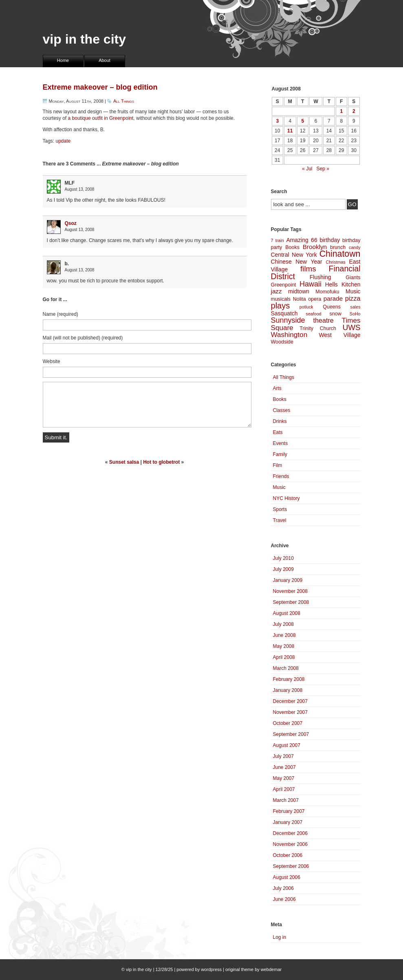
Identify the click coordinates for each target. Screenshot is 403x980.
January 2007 (288, 822)
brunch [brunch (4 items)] (338, 247)
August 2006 (287, 877)
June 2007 (284, 767)
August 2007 (287, 745)
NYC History (286, 498)
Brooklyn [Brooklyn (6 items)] (315, 247)
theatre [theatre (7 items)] (323, 320)
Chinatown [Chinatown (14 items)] (340, 254)
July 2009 (283, 569)
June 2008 (284, 635)
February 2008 (289, 679)
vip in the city (84, 39)
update (63, 141)
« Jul (307, 169)
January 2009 (288, 580)
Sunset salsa (124, 462)
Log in (280, 937)
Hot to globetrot (161, 462)
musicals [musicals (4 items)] (281, 299)
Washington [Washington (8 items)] (289, 335)
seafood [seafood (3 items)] (314, 314)
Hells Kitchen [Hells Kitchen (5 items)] (343, 284)
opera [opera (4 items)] (315, 299)
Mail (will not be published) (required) (83, 338)
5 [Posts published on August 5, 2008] (303, 121)
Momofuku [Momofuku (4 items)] (327, 292)
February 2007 (289, 811)
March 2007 (286, 800)
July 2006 (283, 888)
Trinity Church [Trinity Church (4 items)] (318, 328)
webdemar (271, 969)
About (105, 60)
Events (281, 443)
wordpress (211, 969)
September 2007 (291, 734)
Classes (282, 410)
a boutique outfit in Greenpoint (101, 118)
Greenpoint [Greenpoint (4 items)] (284, 285)
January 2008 (288, 690)
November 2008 (290, 591)
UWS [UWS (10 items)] (352, 327)
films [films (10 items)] (308, 269)
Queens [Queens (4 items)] (332, 307)
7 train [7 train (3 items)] (277, 240)
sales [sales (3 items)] (356, 307)
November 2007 (290, 712)
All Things (124, 101)
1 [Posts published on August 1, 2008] (341, 111)
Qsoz (71, 223)
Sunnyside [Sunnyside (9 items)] (288, 320)
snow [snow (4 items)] (336, 314)
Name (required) (61, 314)
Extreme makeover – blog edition (100, 87)
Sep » (323, 169)
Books (280, 399)
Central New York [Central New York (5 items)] (294, 255)
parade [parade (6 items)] (333, 298)
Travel (280, 520)
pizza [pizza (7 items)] (353, 298)
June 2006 (284, 899)
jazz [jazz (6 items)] (276, 291)
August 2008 (287, 613)
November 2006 (290, 844)
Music (279, 487)
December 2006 (290, 833)
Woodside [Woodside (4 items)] (282, 342)
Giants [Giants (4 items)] (353, 277)
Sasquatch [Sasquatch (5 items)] (284, 313)
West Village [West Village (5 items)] (339, 335)
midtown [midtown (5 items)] (299, 291)
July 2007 (283, 756)
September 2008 (291, 602)
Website (52, 361)
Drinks (280, 421)
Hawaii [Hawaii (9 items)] (311, 284)
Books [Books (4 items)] (292, 247)
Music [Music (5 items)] (353, 291)
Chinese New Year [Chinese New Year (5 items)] (297, 262)
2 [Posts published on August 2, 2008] (354, 111)
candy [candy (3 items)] (355, 247)
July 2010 (283, 558)
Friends (281, 476)
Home (63, 60)
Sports (280, 509)
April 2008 (284, 657)
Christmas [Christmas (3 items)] (336, 262)
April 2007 (284, 789)
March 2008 (286, 668)
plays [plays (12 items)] (281, 306)
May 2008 (284, 646)
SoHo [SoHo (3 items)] (355, 314)
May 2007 (284, 778)
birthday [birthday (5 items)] (330, 240)
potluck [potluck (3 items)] (306, 307)
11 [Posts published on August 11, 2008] (290, 131)
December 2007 (290, 701)
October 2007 (288, 723)
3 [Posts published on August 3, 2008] (277, 121)
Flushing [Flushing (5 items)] (320, 277)
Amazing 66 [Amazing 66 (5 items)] (302, 240)
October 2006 (288, 855)
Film (278, 465)
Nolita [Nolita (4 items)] (299, 299)
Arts (277, 388)
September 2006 (291, 866)
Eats (278, 432)
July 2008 (283, 624)
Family (280, 454)
